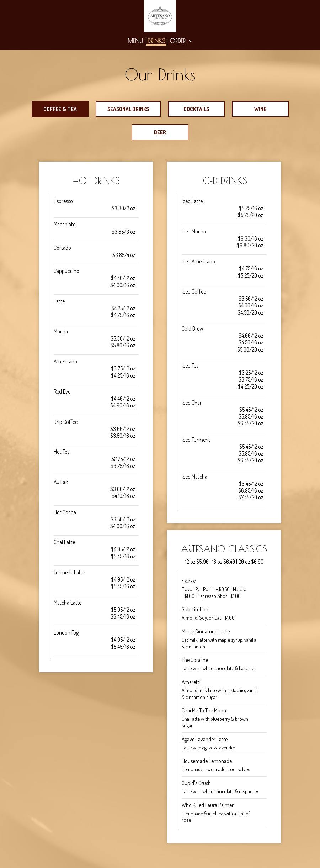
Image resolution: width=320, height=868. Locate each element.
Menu (135, 41)
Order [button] (181, 41)
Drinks (156, 41)
